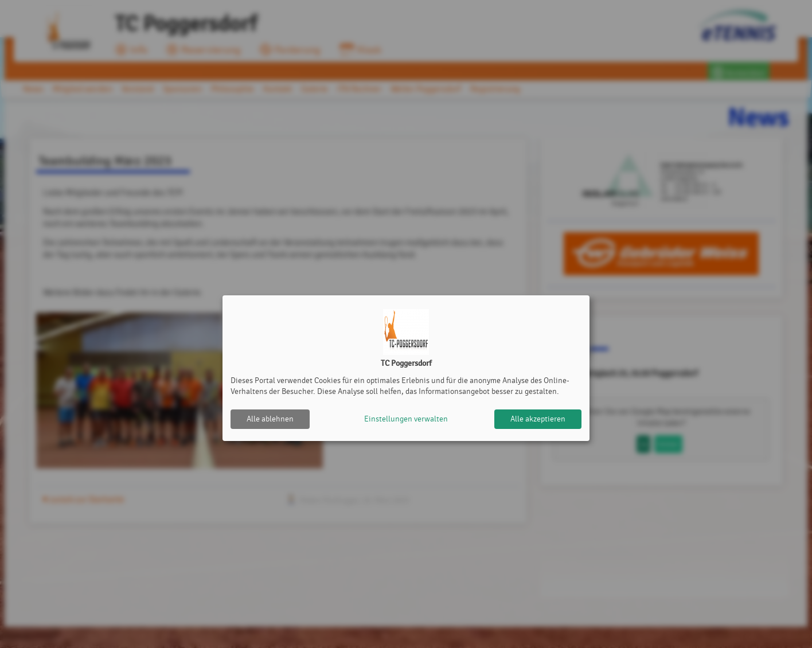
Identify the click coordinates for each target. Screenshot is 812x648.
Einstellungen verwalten (406, 419)
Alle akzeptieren (538, 419)
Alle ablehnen (270, 419)
